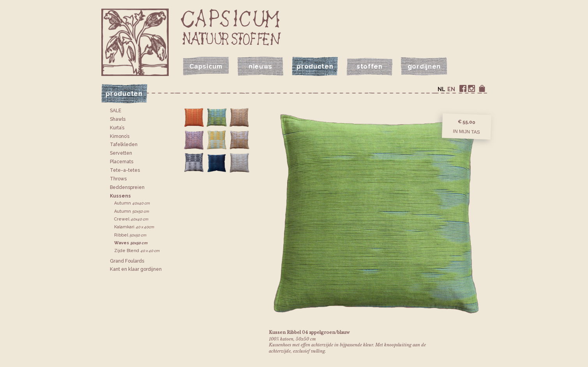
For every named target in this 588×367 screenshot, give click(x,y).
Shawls (118, 119)
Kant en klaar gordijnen (136, 269)
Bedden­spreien (127, 187)
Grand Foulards (127, 261)
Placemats (122, 162)
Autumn (132, 203)
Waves (131, 243)
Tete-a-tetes (125, 170)
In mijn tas (466, 131)
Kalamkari (134, 227)
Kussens (120, 196)
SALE (116, 111)
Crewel (131, 219)
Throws (118, 179)
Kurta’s (117, 128)
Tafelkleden (124, 145)
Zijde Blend (137, 251)
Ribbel (130, 235)
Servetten (121, 153)
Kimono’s (120, 136)
